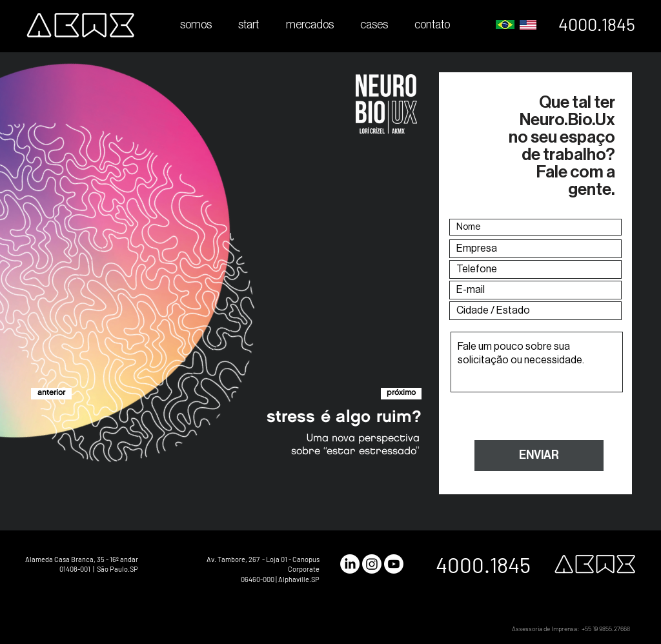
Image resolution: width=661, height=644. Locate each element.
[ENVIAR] (539, 456)
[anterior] (51, 394)
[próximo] (401, 394)
